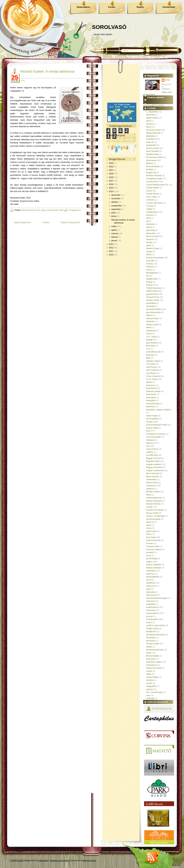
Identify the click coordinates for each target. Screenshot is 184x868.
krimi (38, 210)
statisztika (151, 592)
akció (148, 121)
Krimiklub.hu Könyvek (156, 434)
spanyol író (151, 586)
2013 (111, 244)
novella (149, 507)
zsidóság (150, 698)
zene (148, 695)
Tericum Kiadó (153, 644)
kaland (149, 382)
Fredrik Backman (154, 288)
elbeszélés (151, 233)
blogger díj (151, 172)
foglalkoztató (152, 279)
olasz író (150, 522)
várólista (150, 680)
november (116, 198)
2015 (111, 188)
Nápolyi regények (154, 501)
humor (149, 333)
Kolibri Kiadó (152, 416)
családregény (152, 212)
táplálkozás (151, 631)
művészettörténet (154, 498)
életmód (150, 239)
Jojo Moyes (151, 373)
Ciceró (149, 191)
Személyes (151, 610)
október (115, 202)
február (115, 237)
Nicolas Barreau (153, 504)
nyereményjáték (153, 519)
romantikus (151, 571)
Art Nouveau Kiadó (155, 157)
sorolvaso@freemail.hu (154, 105)
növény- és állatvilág (155, 516)
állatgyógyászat (153, 133)
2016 (111, 184)
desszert (150, 215)
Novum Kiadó (152, 513)
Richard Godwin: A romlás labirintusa (47, 71)
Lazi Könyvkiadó (153, 437)
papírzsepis (151, 531)
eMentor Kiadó (153, 248)
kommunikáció (153, 419)
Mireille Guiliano (153, 492)
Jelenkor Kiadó (153, 361)
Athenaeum (151, 160)
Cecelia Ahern (152, 181)
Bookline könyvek (154, 175)
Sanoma (150, 574)
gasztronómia (152, 294)
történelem (151, 659)
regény (43, 210)
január (114, 240)
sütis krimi (151, 601)
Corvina (150, 206)
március (115, 233)
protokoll (150, 552)
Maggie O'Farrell (154, 458)
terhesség (151, 641)
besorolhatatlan (153, 166)
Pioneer (150, 543)
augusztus (116, 209)
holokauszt (151, 331)
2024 (111, 163)
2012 (111, 248)
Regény (140, 7)
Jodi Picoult (151, 367)
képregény (151, 400)
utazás (149, 671)
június (114, 216)
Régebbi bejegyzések (70, 222)
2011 (111, 251)
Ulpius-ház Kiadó (154, 668)
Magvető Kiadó (153, 461)
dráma (149, 227)
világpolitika (151, 686)
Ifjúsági (149, 340)
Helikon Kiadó (152, 324)
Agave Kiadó (152, 118)
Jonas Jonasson (153, 376)
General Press (153, 297)
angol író (150, 142)
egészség (150, 230)
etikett (149, 254)
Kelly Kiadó (151, 394)
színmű (149, 616)
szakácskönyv (152, 607)
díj (147, 221)
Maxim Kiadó (152, 483)
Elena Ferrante (153, 236)
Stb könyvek (152, 595)
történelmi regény (154, 662)
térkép (149, 647)
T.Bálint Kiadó (152, 628)
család (149, 209)
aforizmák (151, 115)
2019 (111, 174)
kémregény (151, 397)
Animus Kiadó (152, 148)
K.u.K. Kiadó (152, 379)
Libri (148, 446)
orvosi (149, 528)
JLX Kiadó (151, 364)
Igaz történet (152, 343)
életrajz (149, 242)
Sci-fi (148, 580)
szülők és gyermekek (156, 625)
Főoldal (46, 222)
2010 (111, 255)
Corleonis (150, 200)
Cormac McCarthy (154, 203)
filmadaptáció (152, 273)
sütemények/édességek (157, 598)
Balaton (149, 163)
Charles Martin (153, 188)
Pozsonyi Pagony (154, 549)
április (114, 230)
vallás (149, 674)
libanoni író (151, 443)
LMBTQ (150, 452)
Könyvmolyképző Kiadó (157, 425)
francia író (151, 285)
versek (149, 683)
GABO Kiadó (152, 291)
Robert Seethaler (154, 568)
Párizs (149, 534)
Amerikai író (152, 139)
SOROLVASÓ (109, 27)
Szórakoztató (169, 7)
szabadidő (151, 604)
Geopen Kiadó (153, 300)
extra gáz (150, 261)
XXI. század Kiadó (154, 692)
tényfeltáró (151, 638)
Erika (168, 80)
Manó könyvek (153, 473)
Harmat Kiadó (152, 318)
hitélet (149, 327)
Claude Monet (152, 194)
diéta (148, 218)
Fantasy (150, 264)
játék (148, 358)
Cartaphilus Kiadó (154, 179)
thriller (61, 210)
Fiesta (149, 270)
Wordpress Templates (60, 860)
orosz (149, 525)
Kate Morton (152, 388)
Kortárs (112, 7)
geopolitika (151, 303)
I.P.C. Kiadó (151, 337)
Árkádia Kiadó (152, 154)
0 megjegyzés (74, 210)
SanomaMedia (153, 577)
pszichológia (152, 558)
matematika (151, 479)
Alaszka (150, 124)
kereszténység (153, 404)
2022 (111, 167)
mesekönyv (151, 485)
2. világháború (152, 112)
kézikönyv (151, 406)
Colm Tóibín (152, 197)
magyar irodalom (154, 464)
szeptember (117, 206)
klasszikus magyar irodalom (159, 410)
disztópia (150, 224)
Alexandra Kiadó (28, 210)
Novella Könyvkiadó (155, 510)
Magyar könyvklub (154, 467)
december (116, 195)
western (150, 689)
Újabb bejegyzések (22, 222)
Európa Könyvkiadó (155, 258)
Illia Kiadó (151, 346)
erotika (149, 252)
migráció (150, 489)
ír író (148, 349)
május (114, 226)
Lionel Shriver (152, 449)
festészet (150, 267)
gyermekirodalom (154, 309)
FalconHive (43, 860)
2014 (111, 191)
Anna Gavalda (153, 151)
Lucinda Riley (152, 455)
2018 (111, 177)
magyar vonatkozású (155, 470)
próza (149, 556)
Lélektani (150, 440)
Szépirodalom (83, 7)
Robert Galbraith (154, 565)
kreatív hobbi (152, 428)
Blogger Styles (90, 860)
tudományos (152, 665)
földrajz (149, 282)
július (114, 213)
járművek (150, 355)
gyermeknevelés (153, 312)
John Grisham (152, 370)
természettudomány (155, 650)
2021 (111, 170)
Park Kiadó (151, 537)
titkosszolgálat (152, 656)
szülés (149, 622)
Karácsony (151, 385)
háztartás (150, 321)
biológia (150, 169)
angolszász (151, 145)
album (149, 127)
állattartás (151, 136)
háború (149, 315)
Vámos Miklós (152, 677)
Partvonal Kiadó (153, 540)
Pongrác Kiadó (153, 546)
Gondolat (150, 306)
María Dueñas (152, 476)
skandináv (151, 583)
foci (148, 276)
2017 (111, 181)
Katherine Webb (153, 391)
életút (149, 245)
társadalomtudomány (156, 635)
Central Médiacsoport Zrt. (158, 185)
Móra (148, 495)
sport (148, 589)
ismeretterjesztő (153, 352)
